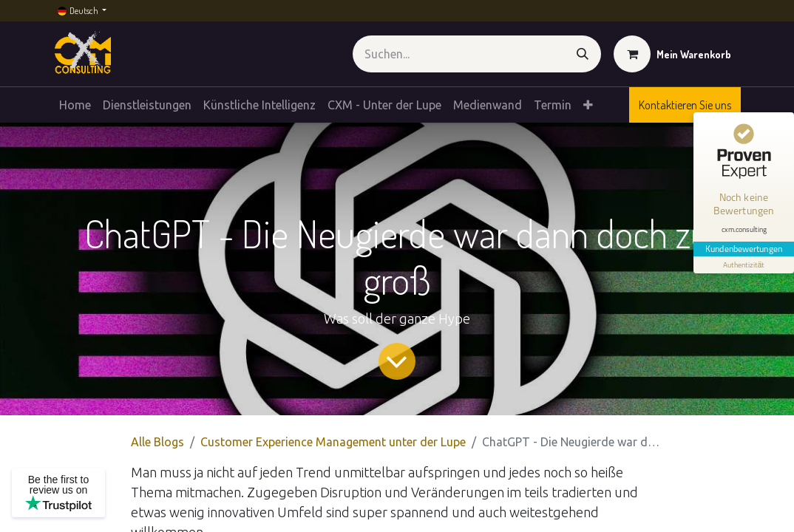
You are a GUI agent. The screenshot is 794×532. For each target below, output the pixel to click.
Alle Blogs (157, 442)
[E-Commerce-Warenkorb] (672, 54)
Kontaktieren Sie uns (685, 105)
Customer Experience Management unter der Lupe (333, 442)
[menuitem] (75, 105)
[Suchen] (583, 54)
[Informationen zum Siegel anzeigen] (744, 265)
